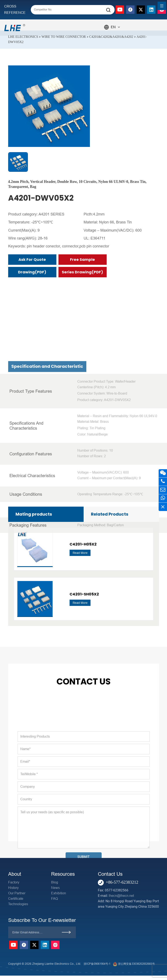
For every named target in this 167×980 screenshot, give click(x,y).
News (55, 888)
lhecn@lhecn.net (121, 896)
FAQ (54, 899)
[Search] (108, 10)
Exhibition (59, 893)
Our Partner (17, 893)
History (13, 888)
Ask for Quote (32, 259)
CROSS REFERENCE (15, 10)
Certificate (16, 899)
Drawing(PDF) (32, 272)
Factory (14, 882)
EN (115, 27)
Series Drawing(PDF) (82, 272)
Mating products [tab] (34, 514)
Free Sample (82, 259)
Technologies (18, 904)
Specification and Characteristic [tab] (47, 482)
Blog (55, 882)
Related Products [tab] (110, 514)
